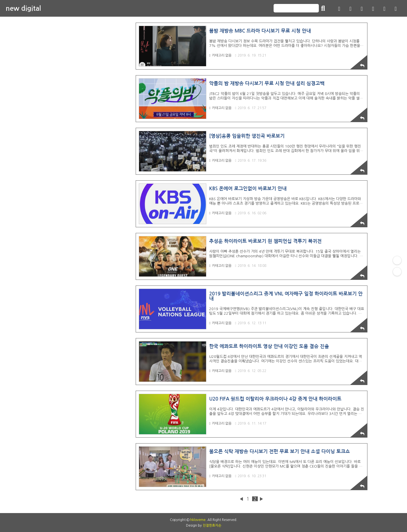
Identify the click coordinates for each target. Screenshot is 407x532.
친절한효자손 (212, 525)
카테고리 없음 (220, 55)
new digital (23, 8)
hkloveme (198, 520)
